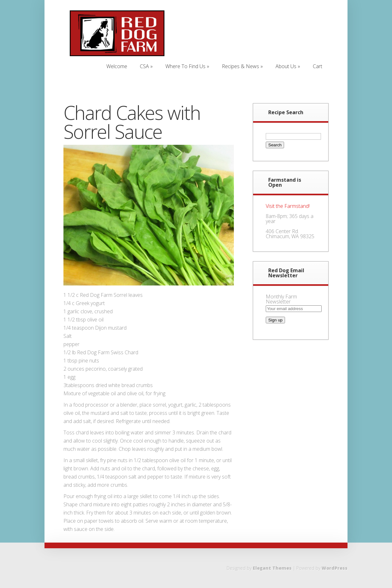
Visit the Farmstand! (288, 206)
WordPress (335, 568)
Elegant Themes (272, 568)
